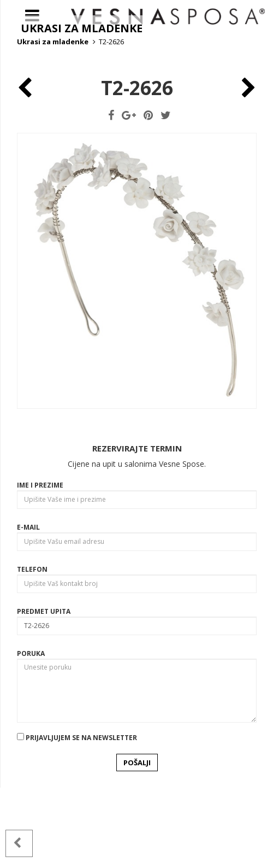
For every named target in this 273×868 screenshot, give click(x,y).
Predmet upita (44, 692)
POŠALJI (137, 843)
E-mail (28, 608)
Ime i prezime (40, 565)
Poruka (31, 734)
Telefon (32, 650)
